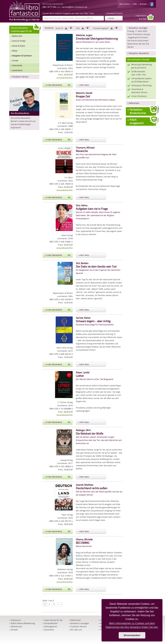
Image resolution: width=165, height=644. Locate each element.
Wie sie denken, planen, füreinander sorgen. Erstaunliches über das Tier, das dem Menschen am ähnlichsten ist (99, 437)
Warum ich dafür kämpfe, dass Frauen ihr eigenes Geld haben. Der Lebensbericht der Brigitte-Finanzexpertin (98, 212)
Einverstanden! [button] (132, 635)
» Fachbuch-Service (20, 77)
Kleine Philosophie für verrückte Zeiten (97, 39)
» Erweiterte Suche (114, 13)
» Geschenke (16, 65)
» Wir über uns (75, 630)
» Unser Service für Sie (53, 620)
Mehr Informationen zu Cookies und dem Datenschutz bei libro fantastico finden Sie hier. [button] (132, 625)
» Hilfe (101, 620)
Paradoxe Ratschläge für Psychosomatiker (95, 321)
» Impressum (15, 620)
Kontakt (143, 4)
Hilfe (135, 4)
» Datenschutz (16, 627)
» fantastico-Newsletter (138, 53)
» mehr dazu (83, 85)
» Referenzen (133, 103)
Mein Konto (125, 4)
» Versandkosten (50, 623)
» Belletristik (16, 36)
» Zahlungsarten (50, 627)
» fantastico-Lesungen (137, 28)
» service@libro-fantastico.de (74, 7)
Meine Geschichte (84, 543)
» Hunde (15, 61)
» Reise (14, 51)
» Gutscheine (17, 70)
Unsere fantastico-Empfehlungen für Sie (25, 29)
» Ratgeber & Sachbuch (21, 56)
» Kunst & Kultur (18, 46)
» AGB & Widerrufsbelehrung (22, 623)
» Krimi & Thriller (18, 41)
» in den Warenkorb (58, 85)
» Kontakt (13, 630)
